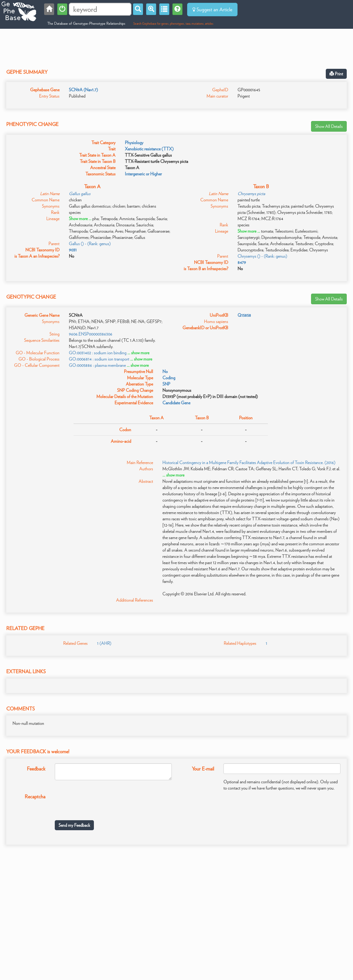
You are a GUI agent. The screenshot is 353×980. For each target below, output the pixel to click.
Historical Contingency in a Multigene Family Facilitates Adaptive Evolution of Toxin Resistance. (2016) (249, 462)
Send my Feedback (74, 825)
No (165, 371)
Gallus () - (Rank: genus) (90, 244)
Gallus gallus (80, 194)
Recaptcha (35, 797)
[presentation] (102, 803)
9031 (73, 250)
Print (336, 74)
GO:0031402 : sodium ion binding (98, 353)
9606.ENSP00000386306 (91, 334)
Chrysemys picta (251, 194)
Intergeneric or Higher (143, 174)
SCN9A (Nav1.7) (83, 90)
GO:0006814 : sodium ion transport (99, 359)
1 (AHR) (104, 643)
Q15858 (244, 315)
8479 (242, 262)
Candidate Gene (176, 403)
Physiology (134, 143)
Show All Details (329, 126)
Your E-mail (203, 769)
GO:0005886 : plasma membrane (97, 365)
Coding (169, 378)
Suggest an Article (212, 10)
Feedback (36, 769)
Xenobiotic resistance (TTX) (149, 149)
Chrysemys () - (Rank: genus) (262, 256)
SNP (166, 384)
